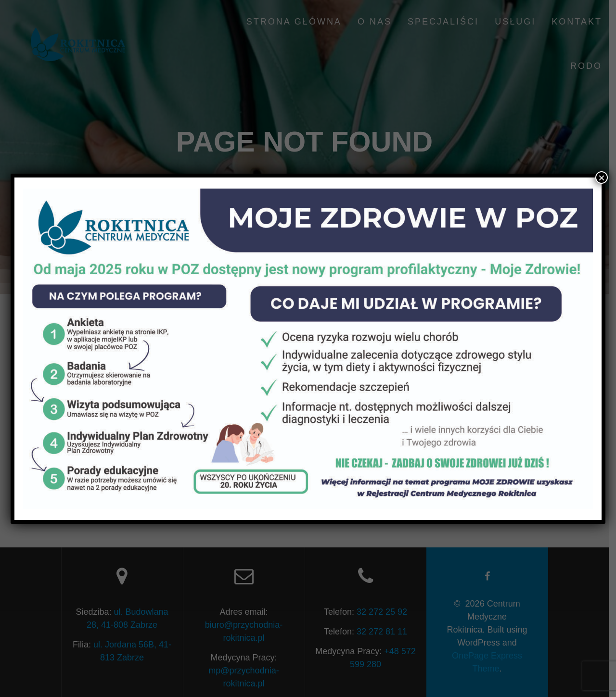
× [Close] (602, 177)
